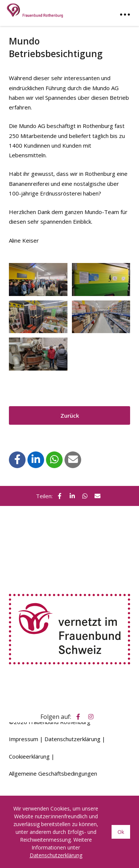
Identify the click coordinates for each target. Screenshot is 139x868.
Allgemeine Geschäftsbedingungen (53, 773)
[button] (17, 459)
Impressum (24, 739)
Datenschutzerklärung (72, 739)
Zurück (70, 415)
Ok (121, 832)
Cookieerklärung (29, 756)
